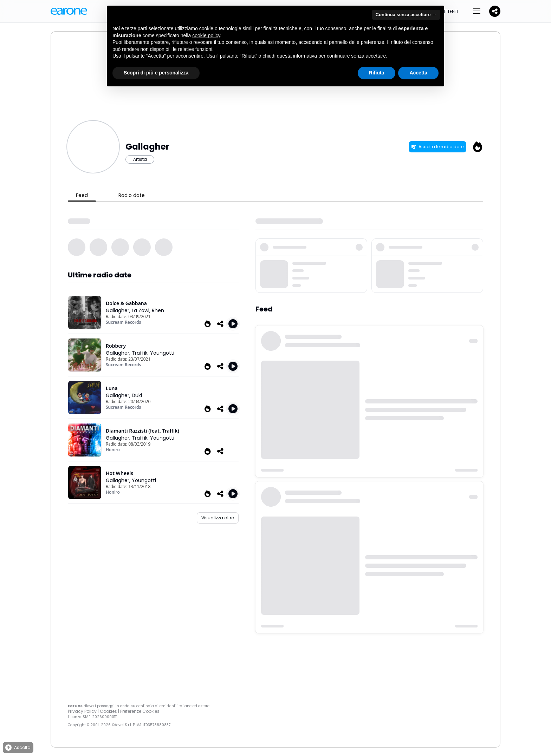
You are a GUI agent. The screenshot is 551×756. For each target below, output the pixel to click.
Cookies (108, 711)
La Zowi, (142, 310)
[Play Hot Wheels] (233, 494)
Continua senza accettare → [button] (406, 15)
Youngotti (162, 353)
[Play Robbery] (233, 366)
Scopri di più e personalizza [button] (156, 73)
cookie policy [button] (206, 35)
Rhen (158, 310)
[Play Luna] (233, 409)
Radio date (132, 195)
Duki (137, 395)
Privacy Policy (82, 711)
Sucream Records (124, 322)
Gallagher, (119, 310)
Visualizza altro (218, 518)
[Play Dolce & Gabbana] (233, 324)
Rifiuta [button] (377, 73)
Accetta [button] (418, 73)
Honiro (113, 450)
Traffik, (141, 353)
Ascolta (17, 748)
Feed (82, 195)
